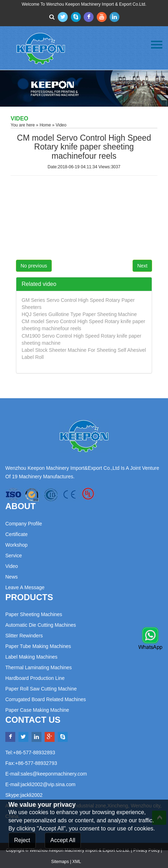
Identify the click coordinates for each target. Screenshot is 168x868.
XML (77, 862)
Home (45, 125)
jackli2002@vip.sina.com (48, 784)
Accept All (63, 840)
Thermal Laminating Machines (39, 667)
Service (14, 556)
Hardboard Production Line (35, 678)
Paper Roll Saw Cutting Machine (41, 689)
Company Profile (24, 524)
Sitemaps (60, 862)
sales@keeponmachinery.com (54, 774)
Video (12, 566)
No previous (34, 266)
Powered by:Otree (100, 862)
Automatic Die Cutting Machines (41, 625)
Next (142, 266)
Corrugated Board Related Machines (46, 699)
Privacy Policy (147, 850)
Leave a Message (25, 587)
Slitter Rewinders (24, 636)
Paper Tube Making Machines (38, 646)
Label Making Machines (31, 657)
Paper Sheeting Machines (34, 614)
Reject (22, 840)
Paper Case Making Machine (37, 710)
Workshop (16, 545)
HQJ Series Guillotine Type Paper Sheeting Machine (79, 314)
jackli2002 (32, 795)
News (12, 577)
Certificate (16, 534)
